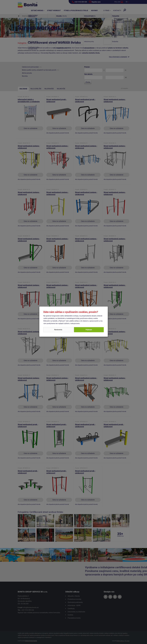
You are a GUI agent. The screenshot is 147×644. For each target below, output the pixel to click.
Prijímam (89, 330)
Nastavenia (58, 330)
